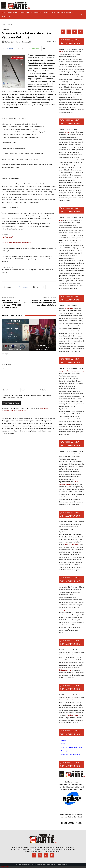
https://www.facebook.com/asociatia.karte (16, 243)
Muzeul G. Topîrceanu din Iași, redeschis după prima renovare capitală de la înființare (43, 303)
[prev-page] (3, 355)
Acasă (3, 24)
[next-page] (7, 355)
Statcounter (4, 867)
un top (61, 52)
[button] (82, 15)
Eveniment (10, 24)
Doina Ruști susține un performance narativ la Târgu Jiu (15, 349)
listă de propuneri (71, 545)
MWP (68, 864)
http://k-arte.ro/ (7, 237)
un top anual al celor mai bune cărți (71, 371)
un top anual (69, 308)
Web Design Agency (60, 864)
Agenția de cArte (14, 42)
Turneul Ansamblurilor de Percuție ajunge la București (42, 349)
